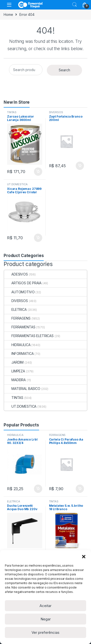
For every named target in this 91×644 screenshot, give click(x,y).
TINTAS (12, 112)
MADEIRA (15, 380)
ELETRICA (15, 309)
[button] (84, 556)
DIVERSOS (56, 112)
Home (8, 14)
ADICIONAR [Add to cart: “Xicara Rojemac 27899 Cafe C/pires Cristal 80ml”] (38, 238)
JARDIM (14, 362)
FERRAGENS (17, 318)
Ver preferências (45, 632)
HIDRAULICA (17, 345)
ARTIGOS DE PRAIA (23, 283)
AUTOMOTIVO (19, 292)
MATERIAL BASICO (22, 389)
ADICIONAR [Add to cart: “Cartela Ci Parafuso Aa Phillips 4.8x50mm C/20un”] (80, 489)
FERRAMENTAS (20, 327)
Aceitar (45, 606)
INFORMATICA (19, 354)
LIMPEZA (15, 371)
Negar (46, 619)
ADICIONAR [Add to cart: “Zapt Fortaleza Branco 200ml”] (80, 166)
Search (74, 5)
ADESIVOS (16, 274)
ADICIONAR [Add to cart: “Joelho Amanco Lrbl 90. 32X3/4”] (38, 489)
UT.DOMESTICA (17, 184)
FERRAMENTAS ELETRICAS (29, 336)
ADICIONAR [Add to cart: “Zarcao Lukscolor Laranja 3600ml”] (38, 172)
